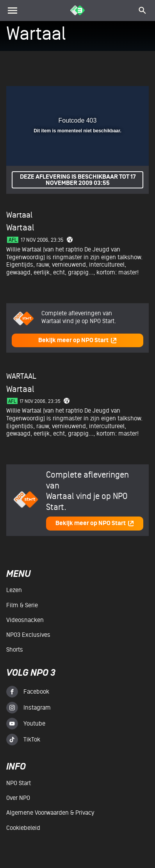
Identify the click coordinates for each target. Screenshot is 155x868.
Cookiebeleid (23, 828)
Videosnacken (25, 620)
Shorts (15, 650)
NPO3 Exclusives (28, 635)
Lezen (14, 590)
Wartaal (19, 215)
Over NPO (18, 798)
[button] (123, 97)
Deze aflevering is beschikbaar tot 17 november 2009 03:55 (78, 180)
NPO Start (19, 783)
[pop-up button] (107, 97)
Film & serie (22, 605)
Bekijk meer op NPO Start (78, 340)
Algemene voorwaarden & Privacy (50, 813)
